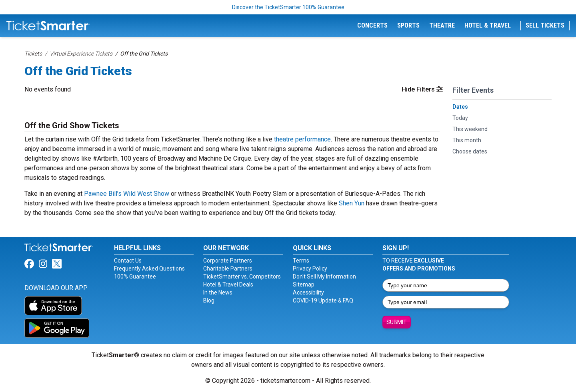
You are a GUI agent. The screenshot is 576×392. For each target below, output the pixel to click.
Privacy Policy (310, 269)
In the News (218, 293)
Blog (209, 300)
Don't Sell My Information (324, 277)
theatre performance (302, 139)
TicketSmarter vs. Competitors (242, 277)
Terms (301, 261)
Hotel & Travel (488, 25)
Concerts (372, 25)
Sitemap (304, 285)
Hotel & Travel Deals (228, 285)
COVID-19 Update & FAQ (323, 300)
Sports (408, 25)
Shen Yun (352, 203)
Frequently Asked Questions (149, 269)
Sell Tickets (545, 25)
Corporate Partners (228, 261)
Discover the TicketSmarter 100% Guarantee (288, 7)
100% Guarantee (135, 277)
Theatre (442, 25)
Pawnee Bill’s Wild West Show (127, 194)
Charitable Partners (228, 269)
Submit (397, 322)
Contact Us (128, 261)
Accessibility (308, 293)
